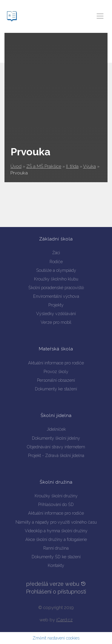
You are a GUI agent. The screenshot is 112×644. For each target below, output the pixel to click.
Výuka (89, 166)
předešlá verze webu (56, 584)
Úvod (16, 166)
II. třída (72, 166)
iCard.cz (64, 620)
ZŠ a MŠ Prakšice (44, 166)
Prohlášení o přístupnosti (56, 592)
